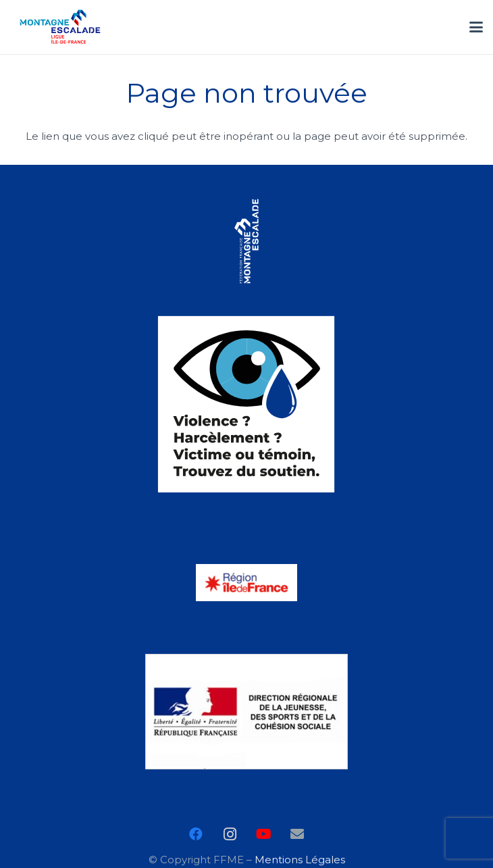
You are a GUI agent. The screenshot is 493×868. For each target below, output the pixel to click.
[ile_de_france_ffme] (60, 27)
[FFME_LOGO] (247, 241)
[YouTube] (263, 834)
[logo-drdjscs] (247, 712)
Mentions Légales (300, 860)
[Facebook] (196, 834)
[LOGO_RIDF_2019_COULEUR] (247, 583)
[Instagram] (230, 834)
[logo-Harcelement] (247, 404)
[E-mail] (297, 834)
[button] (476, 27)
